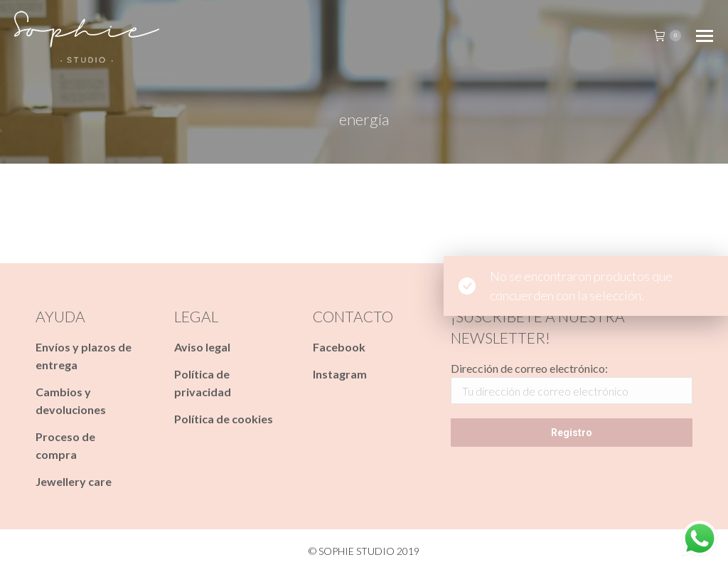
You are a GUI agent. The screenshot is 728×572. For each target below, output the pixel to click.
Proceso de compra (65, 445)
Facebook (339, 347)
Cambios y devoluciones (71, 401)
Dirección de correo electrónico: (529, 368)
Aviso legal (202, 347)
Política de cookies (224, 419)
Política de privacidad (203, 383)
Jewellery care (74, 481)
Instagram (340, 374)
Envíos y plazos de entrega (84, 356)
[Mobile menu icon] (705, 36)
